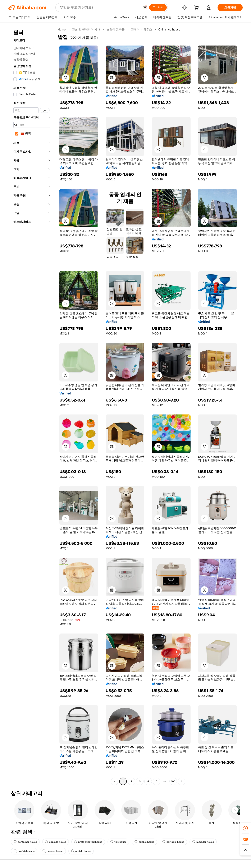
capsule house (56, 842)
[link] (246, 828)
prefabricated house (88, 842)
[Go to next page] (182, 781)
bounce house (53, 851)
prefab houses (24, 851)
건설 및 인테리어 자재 (86, 29)
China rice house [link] (169, 29)
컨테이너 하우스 (142, 29)
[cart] (197, 8)
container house (25, 842)
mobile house (81, 851)
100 (173, 781)
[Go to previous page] (115, 781)
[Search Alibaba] (99, 8)
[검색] (158, 8)
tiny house (118, 842)
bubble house (144, 842)
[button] (145, 8)
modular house (203, 842)
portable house (173, 842)
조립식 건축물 (116, 29)
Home (62, 29)
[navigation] (32, 406)
